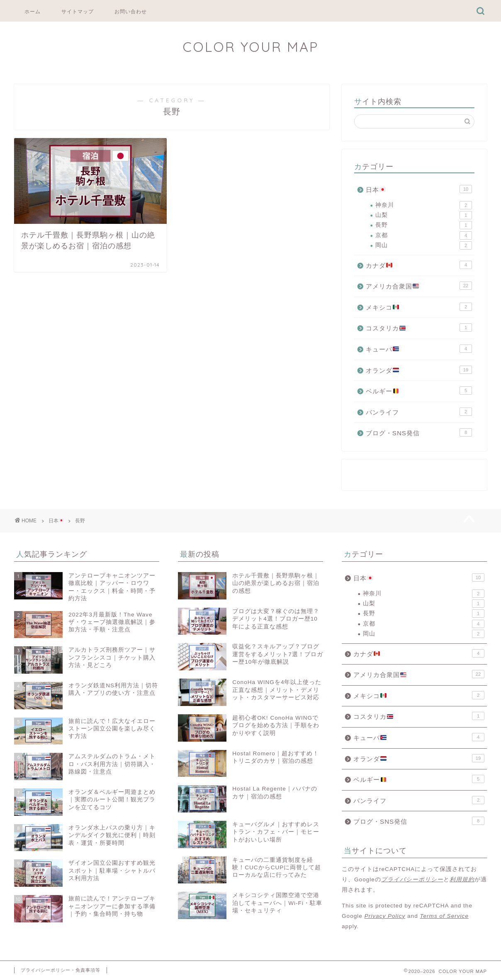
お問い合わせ (131, 11)
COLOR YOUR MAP (250, 47)
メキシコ (419, 307)
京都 (424, 235)
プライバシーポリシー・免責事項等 (61, 970)
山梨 (424, 215)
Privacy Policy (385, 916)
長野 (424, 225)
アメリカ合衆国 (419, 286)
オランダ (419, 370)
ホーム (33, 11)
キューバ (419, 349)
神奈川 (424, 205)
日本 (419, 189)
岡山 (424, 245)
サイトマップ (78, 11)
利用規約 (462, 879)
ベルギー (419, 391)
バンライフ (419, 412)
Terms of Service (444, 916)
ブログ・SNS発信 (419, 432)
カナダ (419, 265)
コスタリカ (419, 327)
